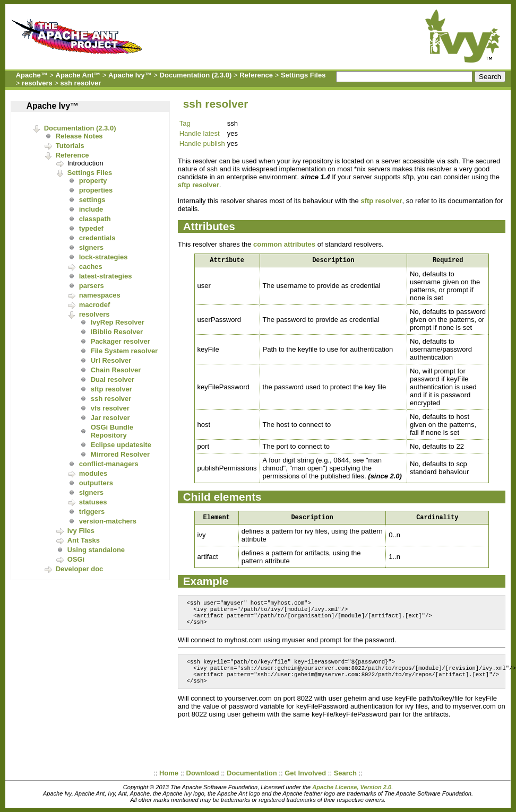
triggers (92, 512)
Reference (256, 75)
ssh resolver (81, 83)
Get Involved (305, 773)
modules (93, 473)
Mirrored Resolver (120, 454)
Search (345, 773)
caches (91, 267)
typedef (91, 228)
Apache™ (32, 75)
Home (169, 773)
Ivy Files (81, 531)
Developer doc (80, 569)
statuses (93, 502)
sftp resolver (111, 389)
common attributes (284, 244)
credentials (97, 238)
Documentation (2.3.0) (196, 75)
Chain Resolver (116, 370)
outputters (96, 483)
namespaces (100, 295)
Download (203, 773)
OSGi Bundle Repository (112, 431)
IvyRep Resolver (118, 322)
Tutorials (70, 146)
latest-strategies (106, 276)
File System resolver (124, 351)
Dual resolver (113, 379)
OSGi (76, 559)
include (91, 209)
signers (91, 247)
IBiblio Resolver (117, 332)
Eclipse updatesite (121, 445)
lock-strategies (104, 257)
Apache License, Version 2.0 (352, 787)
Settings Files (303, 75)
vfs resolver (110, 408)
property (93, 181)
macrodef (95, 305)
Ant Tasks (84, 540)
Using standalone (96, 550)
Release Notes (79, 136)
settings (92, 200)
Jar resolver (110, 418)
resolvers (37, 83)
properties (96, 190)
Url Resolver (111, 360)
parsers (92, 286)
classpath (95, 219)
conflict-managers (109, 464)
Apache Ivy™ (130, 75)
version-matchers (108, 521)
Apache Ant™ (78, 75)
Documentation (252, 773)
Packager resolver (121, 341)
